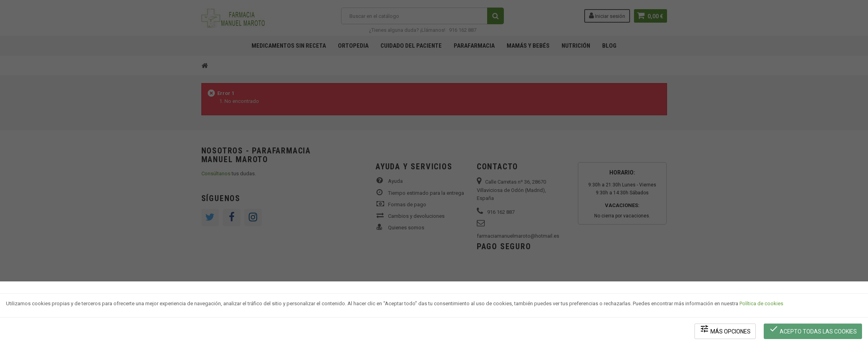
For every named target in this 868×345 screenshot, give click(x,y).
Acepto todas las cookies (813, 329)
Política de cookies (761, 303)
